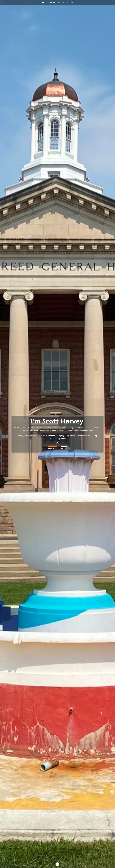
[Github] (57, 443)
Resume (53, 448)
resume (52, 3)
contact (70, 3)
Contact (64, 448)
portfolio (61, 3)
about (44, 3)
